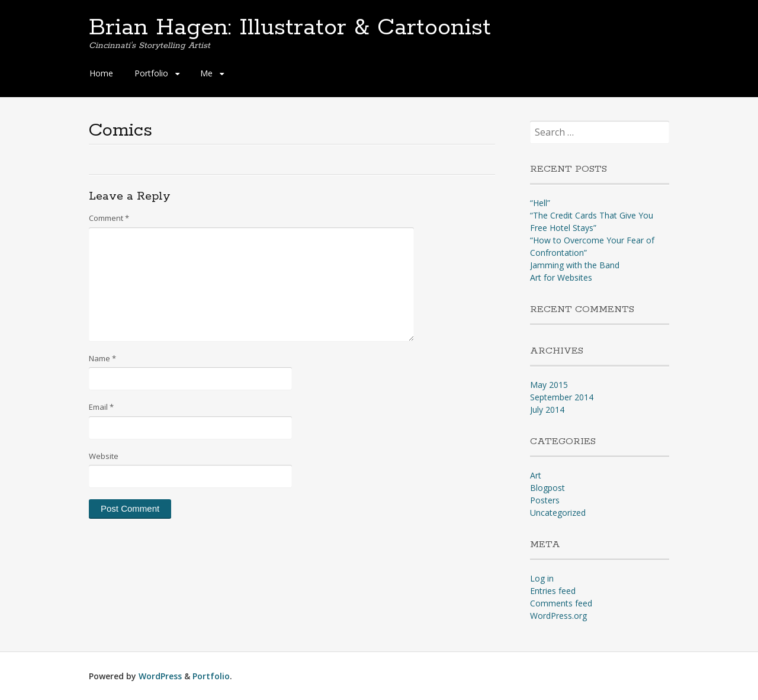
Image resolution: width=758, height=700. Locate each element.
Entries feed (553, 591)
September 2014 (562, 397)
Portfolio (151, 73)
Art (536, 475)
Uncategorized (558, 513)
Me (206, 73)
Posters (545, 500)
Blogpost (547, 488)
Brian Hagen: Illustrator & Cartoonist (290, 28)
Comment (109, 218)
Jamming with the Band (575, 265)
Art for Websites (561, 277)
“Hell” (540, 203)
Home (101, 73)
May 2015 (549, 385)
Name (102, 358)
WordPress (160, 676)
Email (101, 407)
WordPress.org (558, 616)
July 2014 (547, 410)
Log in (542, 578)
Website (104, 456)
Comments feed (561, 603)
